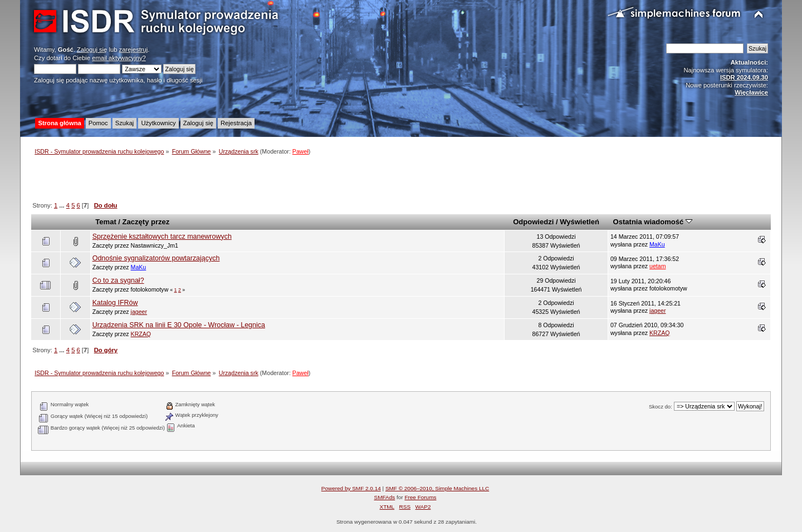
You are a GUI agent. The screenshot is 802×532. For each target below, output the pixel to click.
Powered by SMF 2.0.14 (351, 488)
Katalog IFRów (115, 303)
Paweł (300, 151)
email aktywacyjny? (119, 58)
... (62, 205)
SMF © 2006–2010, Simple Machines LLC (437, 488)
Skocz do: (661, 407)
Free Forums (420, 497)
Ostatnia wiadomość (653, 222)
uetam (657, 266)
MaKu (657, 244)
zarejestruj (134, 50)
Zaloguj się (92, 50)
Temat (106, 222)
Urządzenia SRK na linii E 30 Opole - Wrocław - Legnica (179, 325)
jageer (139, 312)
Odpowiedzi (533, 222)
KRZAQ (141, 334)
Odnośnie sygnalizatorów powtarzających (156, 258)
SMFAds (385, 497)
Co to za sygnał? (118, 280)
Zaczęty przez (146, 222)
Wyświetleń (580, 222)
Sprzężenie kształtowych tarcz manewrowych (162, 237)
